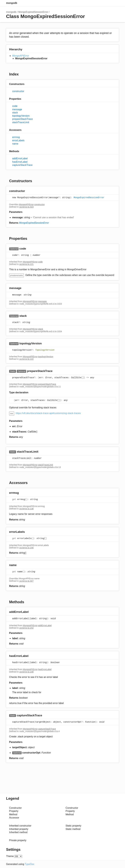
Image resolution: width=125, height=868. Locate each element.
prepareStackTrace (22, 119)
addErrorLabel (20, 158)
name (15, 144)
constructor (18, 91)
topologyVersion (21, 116)
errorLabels (18, 140)
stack (15, 113)
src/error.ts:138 (26, 509)
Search (104, 3)
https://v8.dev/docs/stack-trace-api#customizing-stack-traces (48, 413)
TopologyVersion (45, 350)
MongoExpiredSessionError (33, 12)
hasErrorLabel (20, 162)
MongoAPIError (21, 56)
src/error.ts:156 (26, 548)
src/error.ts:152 (26, 628)
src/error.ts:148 (26, 672)
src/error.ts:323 (26, 207)
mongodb (12, 3)
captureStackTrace (22, 165)
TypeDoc (29, 864)
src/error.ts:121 (26, 264)
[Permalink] (28, 191)
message (17, 109)
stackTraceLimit (21, 122)
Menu (116, 3)
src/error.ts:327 (26, 581)
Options (110, 3)
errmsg (16, 137)
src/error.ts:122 (26, 359)
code (15, 106)
